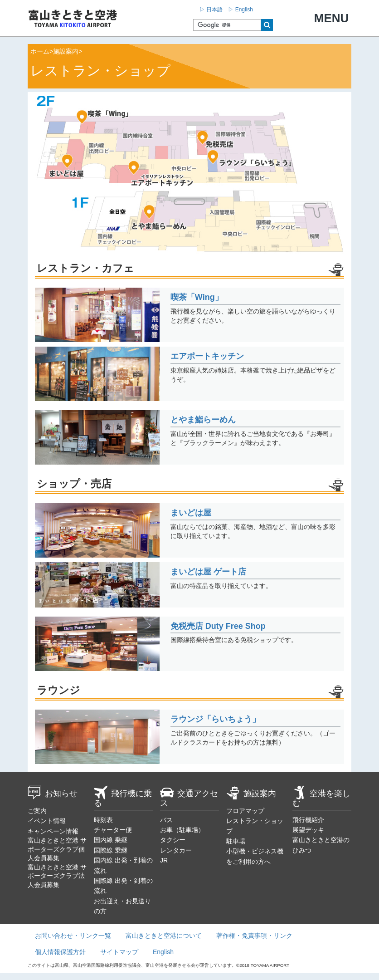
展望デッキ (308, 830)
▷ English (241, 10)
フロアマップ (245, 811)
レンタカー (176, 850)
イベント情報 (47, 821)
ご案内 (37, 811)
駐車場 (236, 841)
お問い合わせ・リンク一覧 (73, 936)
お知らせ (53, 794)
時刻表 (103, 820)
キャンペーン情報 (53, 831)
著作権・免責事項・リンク (254, 936)
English (163, 952)
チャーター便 (113, 830)
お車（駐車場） (182, 830)
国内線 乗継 (111, 840)
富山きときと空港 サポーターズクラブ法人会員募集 (57, 876)
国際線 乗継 (111, 850)
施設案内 (251, 794)
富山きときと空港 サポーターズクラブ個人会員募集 (57, 849)
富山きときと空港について (164, 936)
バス (166, 820)
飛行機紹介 (308, 820)
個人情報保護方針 (60, 952)
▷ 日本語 (211, 10)
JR (164, 860)
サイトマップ (119, 952)
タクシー (173, 840)
